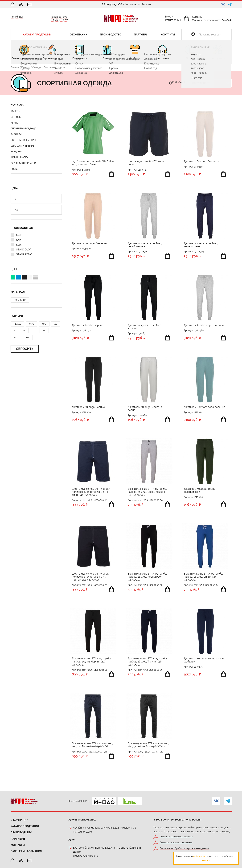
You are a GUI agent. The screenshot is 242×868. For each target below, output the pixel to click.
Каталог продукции (25, 826)
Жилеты (16, 111)
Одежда (37, 67)
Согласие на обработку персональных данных (184, 849)
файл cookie (200, 856)
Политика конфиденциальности (176, 837)
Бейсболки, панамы (23, 146)
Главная (15, 67)
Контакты (18, 845)
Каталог (26, 67)
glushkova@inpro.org (86, 856)
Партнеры (18, 839)
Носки (14, 169)
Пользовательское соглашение (176, 843)
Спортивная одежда (23, 129)
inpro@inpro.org (82, 832)
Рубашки (16, 134)
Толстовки (17, 105)
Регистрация (173, 21)
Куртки (15, 123)
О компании (19, 820)
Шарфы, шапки (19, 157)
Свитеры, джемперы (23, 140)
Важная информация (26, 851)
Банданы (16, 152)
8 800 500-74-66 (112, 4)
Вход (168, 17)
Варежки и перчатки (23, 163)
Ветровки (16, 117)
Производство (21, 832)
